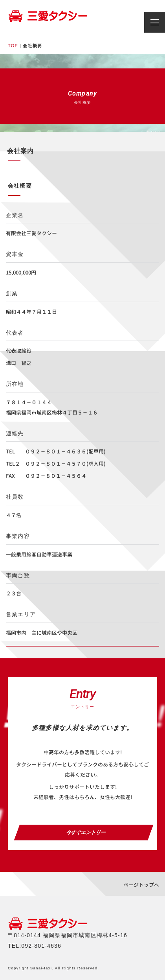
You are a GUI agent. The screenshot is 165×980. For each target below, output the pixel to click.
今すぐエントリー (84, 832)
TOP (13, 46)
